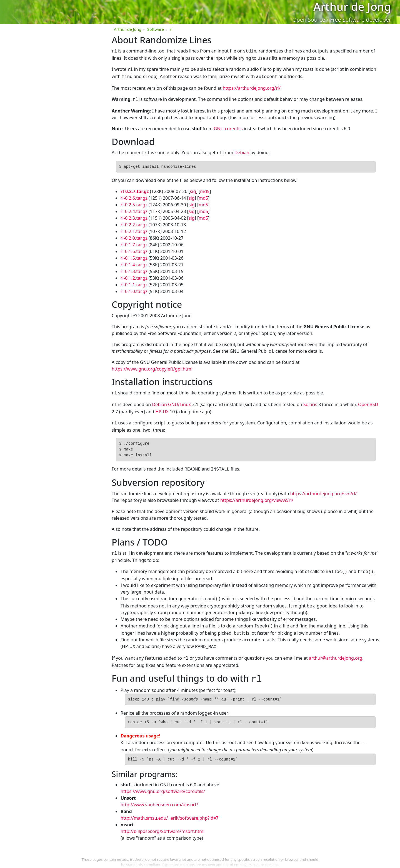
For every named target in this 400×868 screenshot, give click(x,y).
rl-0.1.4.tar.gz (134, 262)
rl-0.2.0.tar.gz (134, 235)
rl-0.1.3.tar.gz (134, 269)
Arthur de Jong (128, 29)
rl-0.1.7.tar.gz (134, 242)
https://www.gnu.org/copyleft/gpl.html (152, 366)
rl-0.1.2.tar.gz (134, 275)
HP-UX (162, 408)
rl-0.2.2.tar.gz (134, 222)
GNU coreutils (228, 126)
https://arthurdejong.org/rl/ (252, 86)
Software (156, 29)
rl (171, 29)
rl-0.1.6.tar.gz (134, 249)
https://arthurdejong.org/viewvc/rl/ (257, 495)
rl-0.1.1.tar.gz (134, 282)
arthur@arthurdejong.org (336, 650)
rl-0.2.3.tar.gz (134, 215)
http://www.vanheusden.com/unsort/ (159, 794)
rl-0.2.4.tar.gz (134, 209)
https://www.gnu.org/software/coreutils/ (163, 781)
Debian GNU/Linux (171, 401)
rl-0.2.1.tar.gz (134, 229)
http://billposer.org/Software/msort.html (162, 821)
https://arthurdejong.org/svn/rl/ (324, 489)
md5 (205, 189)
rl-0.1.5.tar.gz (134, 255)
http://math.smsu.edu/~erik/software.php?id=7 (170, 807)
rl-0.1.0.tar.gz (134, 289)
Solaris (310, 401)
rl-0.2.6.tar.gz (134, 195)
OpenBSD (368, 401)
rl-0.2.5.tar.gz (134, 202)
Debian (242, 150)
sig (193, 189)
